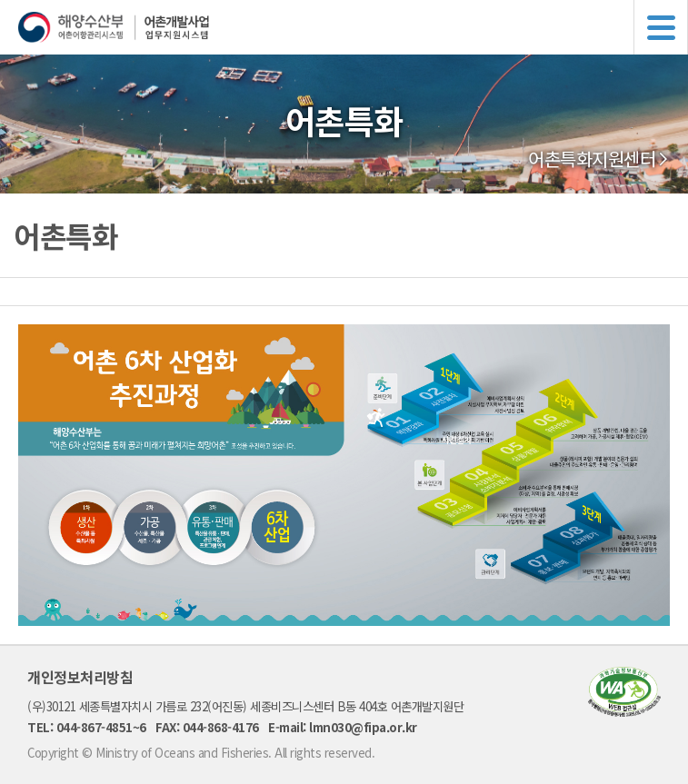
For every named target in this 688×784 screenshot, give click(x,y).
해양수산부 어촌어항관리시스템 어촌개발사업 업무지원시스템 (353, 27)
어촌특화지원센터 (592, 159)
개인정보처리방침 (80, 677)
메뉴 (661, 27)
